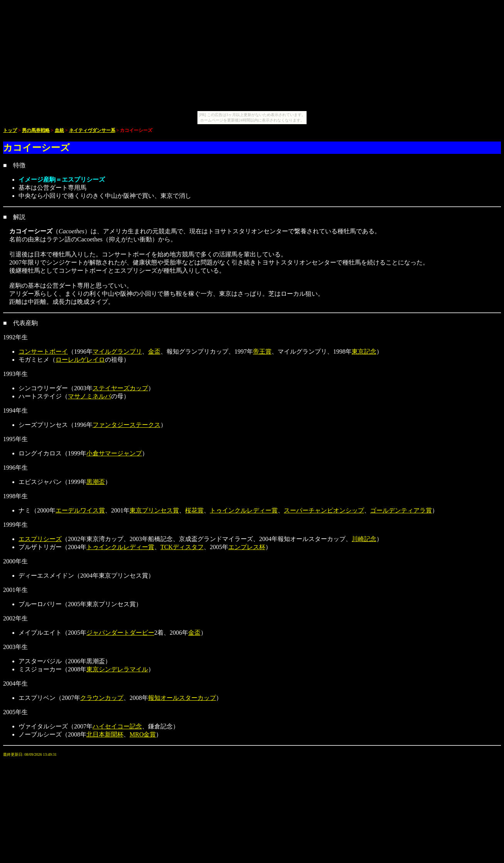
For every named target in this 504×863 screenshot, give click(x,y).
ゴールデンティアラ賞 (401, 510)
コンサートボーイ (43, 351)
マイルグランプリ (117, 351)
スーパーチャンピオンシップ (324, 510)
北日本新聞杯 (105, 734)
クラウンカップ (102, 698)
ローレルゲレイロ (80, 360)
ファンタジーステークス (126, 425)
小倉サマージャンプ (114, 453)
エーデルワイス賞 (80, 510)
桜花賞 (194, 510)
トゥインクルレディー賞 (244, 510)
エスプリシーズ (40, 539)
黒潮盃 (96, 482)
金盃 (154, 351)
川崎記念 (364, 539)
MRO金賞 (143, 734)
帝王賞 (262, 351)
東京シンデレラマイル (117, 669)
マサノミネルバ (89, 396)
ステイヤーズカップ (120, 388)
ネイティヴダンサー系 (92, 130)
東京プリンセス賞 (154, 510)
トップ (10, 130)
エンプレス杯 (247, 547)
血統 (59, 130)
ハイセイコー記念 (117, 726)
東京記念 (364, 351)
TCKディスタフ (182, 547)
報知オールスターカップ (182, 698)
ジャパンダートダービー (120, 633)
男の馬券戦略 (36, 130)
